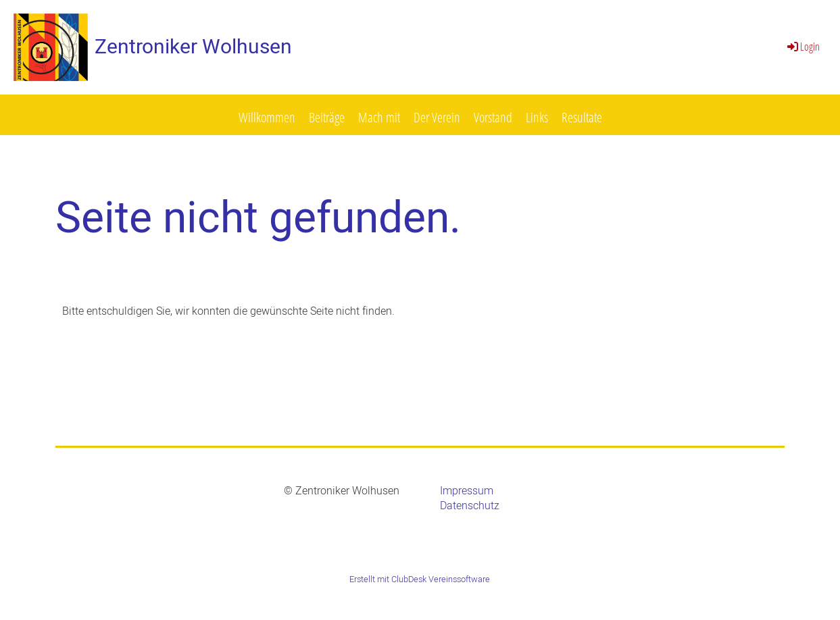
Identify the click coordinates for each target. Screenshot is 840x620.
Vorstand (493, 117)
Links (537, 117)
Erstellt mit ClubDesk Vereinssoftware (420, 579)
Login (802, 47)
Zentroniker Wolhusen (193, 47)
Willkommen (267, 117)
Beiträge (327, 117)
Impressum (467, 491)
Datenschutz (470, 506)
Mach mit (379, 117)
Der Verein (437, 117)
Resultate (582, 117)
